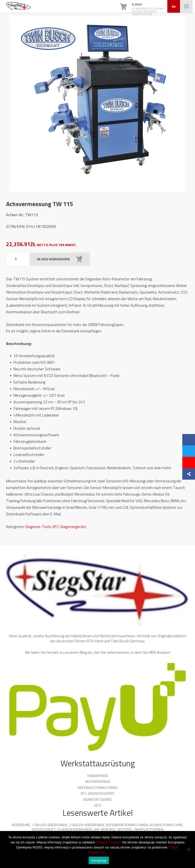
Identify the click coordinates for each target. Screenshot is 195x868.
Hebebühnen (98, 776)
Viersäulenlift (43, 829)
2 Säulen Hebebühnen (86, 825)
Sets (97, 805)
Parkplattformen (149, 829)
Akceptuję (99, 861)
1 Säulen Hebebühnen (49, 825)
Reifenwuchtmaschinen (98, 788)
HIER (152, 652)
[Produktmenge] (18, 259)
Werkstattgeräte (98, 800)
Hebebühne (21, 825)
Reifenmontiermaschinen (127, 825)
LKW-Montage (104, 829)
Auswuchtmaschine (166, 825)
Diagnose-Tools (38, 527)
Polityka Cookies (108, 842)
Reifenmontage (98, 782)
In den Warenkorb (60, 259)
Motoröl (125, 829)
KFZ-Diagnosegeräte (69, 527)
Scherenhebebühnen (74, 829)
